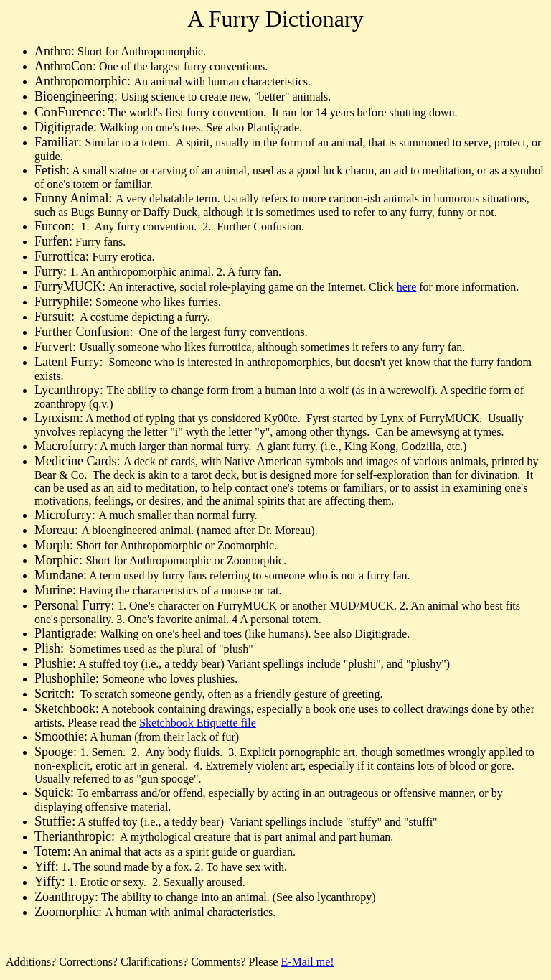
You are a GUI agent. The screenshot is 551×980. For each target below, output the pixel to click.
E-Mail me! (307, 962)
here (407, 287)
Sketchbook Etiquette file (198, 723)
